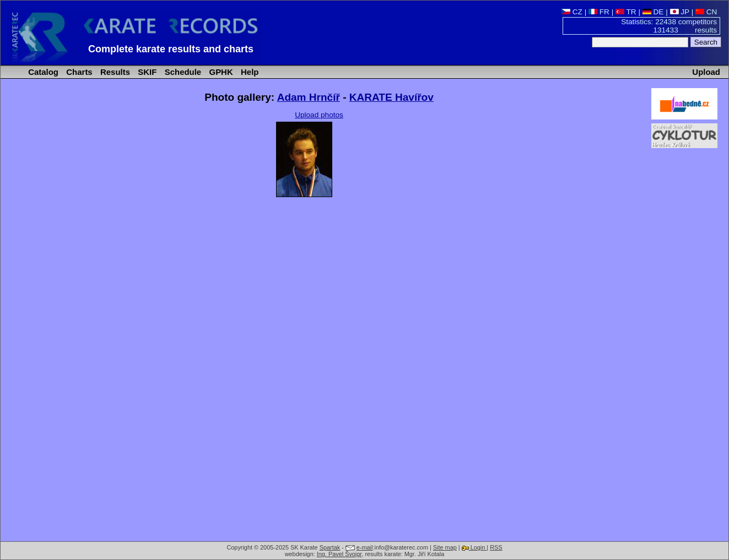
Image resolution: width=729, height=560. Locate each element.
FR (599, 12)
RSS (496, 547)
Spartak (330, 547)
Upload (706, 72)
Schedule (182, 72)
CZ (572, 12)
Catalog (42, 72)
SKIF (146, 72)
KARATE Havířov (391, 97)
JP (680, 12)
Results (114, 72)
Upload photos (319, 115)
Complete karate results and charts (171, 49)
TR (626, 12)
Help (249, 72)
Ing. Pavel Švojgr (339, 554)
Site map (445, 547)
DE (653, 12)
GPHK (220, 72)
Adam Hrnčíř (309, 97)
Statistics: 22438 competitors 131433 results (669, 26)
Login (474, 547)
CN (706, 12)
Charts (78, 72)
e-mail (365, 547)
